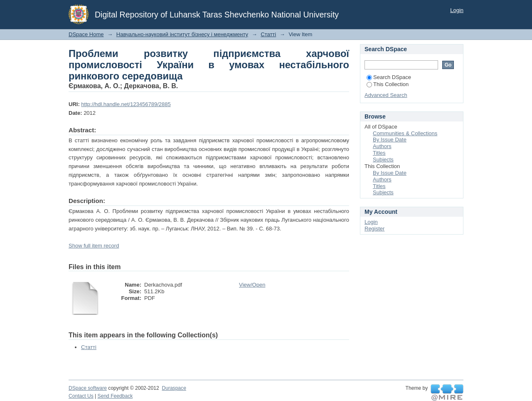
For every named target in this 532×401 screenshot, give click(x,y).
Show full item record (94, 246)
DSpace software (88, 388)
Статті (268, 34)
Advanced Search (386, 95)
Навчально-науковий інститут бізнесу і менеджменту (182, 34)
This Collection (388, 84)
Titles (379, 153)
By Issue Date (390, 140)
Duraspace (174, 388)
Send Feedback (115, 396)
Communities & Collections (405, 133)
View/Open (252, 285)
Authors (382, 146)
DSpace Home (86, 34)
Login (457, 10)
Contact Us (81, 396)
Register (374, 229)
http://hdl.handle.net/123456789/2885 (126, 104)
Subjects (383, 160)
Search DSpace (389, 77)
